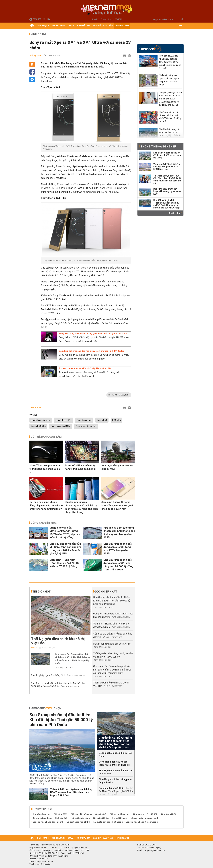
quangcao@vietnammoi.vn (154, 850)
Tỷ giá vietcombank (42, 818)
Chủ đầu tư (83, 26)
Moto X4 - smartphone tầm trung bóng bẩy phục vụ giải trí (45, 469)
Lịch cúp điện (62, 818)
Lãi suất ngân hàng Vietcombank (142, 822)
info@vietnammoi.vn (44, 862)
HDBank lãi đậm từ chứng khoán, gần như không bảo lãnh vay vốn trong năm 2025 (119, 533)
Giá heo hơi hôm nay (120, 814)
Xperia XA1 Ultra (38, 426)
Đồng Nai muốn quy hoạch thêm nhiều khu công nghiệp (114, 763)
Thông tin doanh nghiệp (159, 146)
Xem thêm (175, 213)
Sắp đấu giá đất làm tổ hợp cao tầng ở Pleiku (116, 781)
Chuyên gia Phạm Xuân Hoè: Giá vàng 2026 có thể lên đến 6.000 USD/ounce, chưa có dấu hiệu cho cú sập (170, 99)
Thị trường (58, 26)
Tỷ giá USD (152, 814)
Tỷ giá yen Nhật (168, 814)
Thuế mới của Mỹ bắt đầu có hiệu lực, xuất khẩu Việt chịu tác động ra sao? (170, 117)
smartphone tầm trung (41, 420)
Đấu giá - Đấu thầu (103, 26)
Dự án (71, 26)
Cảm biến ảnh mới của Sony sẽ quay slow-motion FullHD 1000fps (92, 351)
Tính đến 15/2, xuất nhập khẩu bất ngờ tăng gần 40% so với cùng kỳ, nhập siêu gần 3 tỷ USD (170, 62)
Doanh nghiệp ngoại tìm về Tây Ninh (48, 675)
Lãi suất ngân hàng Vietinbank (108, 822)
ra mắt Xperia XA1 (63, 420)
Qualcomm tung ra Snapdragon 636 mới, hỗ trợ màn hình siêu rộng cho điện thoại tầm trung (82, 507)
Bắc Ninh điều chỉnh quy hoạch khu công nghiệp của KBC (167, 191)
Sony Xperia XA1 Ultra (61, 426)
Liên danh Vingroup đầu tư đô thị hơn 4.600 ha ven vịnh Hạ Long (167, 155)
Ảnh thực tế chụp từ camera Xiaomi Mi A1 (117, 467)
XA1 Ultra (116, 420)
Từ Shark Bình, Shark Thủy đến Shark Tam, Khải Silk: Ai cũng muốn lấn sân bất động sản (167, 179)
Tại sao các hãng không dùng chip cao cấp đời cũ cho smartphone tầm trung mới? (46, 505)
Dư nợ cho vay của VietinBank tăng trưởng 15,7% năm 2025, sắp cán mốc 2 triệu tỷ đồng (65, 533)
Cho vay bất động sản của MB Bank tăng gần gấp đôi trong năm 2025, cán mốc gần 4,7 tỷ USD (65, 549)
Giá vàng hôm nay (42, 814)
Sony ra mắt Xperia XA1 (86, 426)
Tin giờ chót (41, 592)
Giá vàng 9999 (60, 814)
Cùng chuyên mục (44, 523)
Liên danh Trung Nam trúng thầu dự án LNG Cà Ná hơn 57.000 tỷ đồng (64, 563)
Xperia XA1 (102, 420)
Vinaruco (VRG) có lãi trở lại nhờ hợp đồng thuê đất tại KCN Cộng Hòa (167, 167)
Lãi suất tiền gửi (120, 818)
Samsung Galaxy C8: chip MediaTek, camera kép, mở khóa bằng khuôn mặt (117, 505)
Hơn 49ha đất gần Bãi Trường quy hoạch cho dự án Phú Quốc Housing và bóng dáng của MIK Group (166, 204)
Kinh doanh (122, 26)
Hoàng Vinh (35, 55)
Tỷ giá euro (138, 814)
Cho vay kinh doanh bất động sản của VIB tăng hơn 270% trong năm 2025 (118, 549)
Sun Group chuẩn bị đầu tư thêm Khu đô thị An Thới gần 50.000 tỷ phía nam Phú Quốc (112, 601)
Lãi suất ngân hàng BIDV (78, 822)
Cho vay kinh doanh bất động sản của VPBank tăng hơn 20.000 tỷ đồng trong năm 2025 (118, 565)
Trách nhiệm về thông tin (40, 864)
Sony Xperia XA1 (84, 420)
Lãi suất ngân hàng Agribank (144, 818)
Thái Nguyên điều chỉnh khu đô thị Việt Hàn (58, 641)
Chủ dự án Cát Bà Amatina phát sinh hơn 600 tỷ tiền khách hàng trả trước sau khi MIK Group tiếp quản (72, 659)
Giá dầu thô (101, 814)
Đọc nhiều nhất (106, 592)
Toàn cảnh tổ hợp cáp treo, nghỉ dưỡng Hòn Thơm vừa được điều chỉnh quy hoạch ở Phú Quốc (71, 792)
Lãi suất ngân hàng (81, 818)
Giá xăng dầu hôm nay (81, 814)
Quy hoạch (43, 26)
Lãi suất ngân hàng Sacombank (48, 822)
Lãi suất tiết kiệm (101, 818)
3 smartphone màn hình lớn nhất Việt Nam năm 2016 (85, 368)
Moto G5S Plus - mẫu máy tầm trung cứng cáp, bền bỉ (81, 467)
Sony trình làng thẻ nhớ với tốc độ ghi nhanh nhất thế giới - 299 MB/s (93, 334)
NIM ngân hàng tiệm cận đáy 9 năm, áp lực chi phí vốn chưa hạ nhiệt (170, 80)
